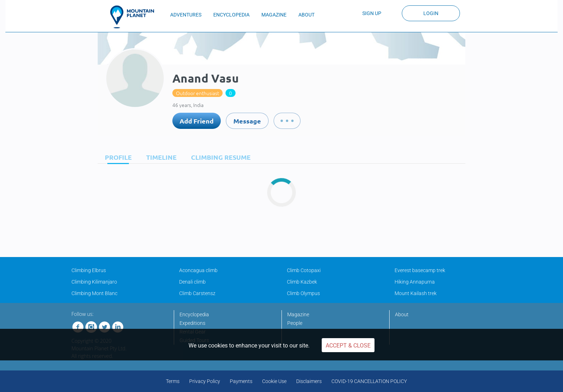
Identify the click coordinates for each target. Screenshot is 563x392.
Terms (173, 381)
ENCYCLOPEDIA (231, 15)
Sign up (372, 13)
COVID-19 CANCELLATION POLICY (369, 381)
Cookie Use (274, 381)
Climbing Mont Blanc (94, 293)
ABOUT (306, 15)
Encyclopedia (194, 314)
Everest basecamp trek (420, 270)
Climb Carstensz (197, 293)
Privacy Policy (205, 381)
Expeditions (192, 323)
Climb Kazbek (302, 282)
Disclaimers (309, 381)
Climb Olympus (303, 293)
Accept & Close (348, 346)
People (295, 323)
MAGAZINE (274, 15)
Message (247, 121)
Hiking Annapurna (415, 282)
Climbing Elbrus (89, 270)
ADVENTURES (186, 15)
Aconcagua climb (198, 270)
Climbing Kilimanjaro (94, 282)
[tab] (117, 157)
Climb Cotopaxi (304, 270)
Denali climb (192, 282)
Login (431, 13)
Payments (241, 381)
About (402, 314)
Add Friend (197, 121)
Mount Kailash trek (416, 293)
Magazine (298, 314)
